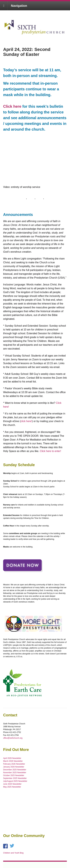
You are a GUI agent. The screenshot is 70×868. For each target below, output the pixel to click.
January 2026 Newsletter (14, 767)
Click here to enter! (50, 451)
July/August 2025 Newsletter (15, 781)
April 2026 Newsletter (12, 758)
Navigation (19, 6)
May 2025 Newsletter (12, 787)
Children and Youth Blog (13, 853)
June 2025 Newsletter (12, 784)
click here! (26, 421)
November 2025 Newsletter (15, 773)
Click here (12, 106)
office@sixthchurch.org (13, 738)
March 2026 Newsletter (13, 761)
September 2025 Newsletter (15, 778)
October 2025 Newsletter (14, 775)
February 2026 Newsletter (14, 764)
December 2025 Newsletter (15, 770)
